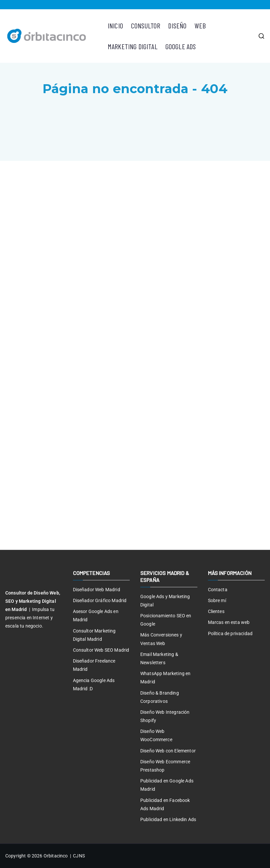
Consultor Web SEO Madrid (101, 650)
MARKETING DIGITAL (133, 46)
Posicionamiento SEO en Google (166, 620)
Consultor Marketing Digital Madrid (94, 635)
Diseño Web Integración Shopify (165, 716)
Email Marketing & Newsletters (159, 658)
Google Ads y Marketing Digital (165, 601)
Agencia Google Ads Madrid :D (94, 685)
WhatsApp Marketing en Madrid (165, 678)
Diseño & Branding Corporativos (160, 697)
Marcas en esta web (229, 622)
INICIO (115, 25)
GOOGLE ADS (181, 46)
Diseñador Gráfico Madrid (100, 600)
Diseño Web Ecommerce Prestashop (165, 766)
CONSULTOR (146, 25)
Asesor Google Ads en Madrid (96, 615)
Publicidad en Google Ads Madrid (167, 785)
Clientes (216, 611)
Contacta (218, 590)
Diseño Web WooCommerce (156, 735)
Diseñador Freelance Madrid (94, 665)
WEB (200, 25)
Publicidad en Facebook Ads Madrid (165, 804)
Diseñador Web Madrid (97, 590)
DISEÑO (177, 25)
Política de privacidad (230, 633)
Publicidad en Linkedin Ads (168, 819)
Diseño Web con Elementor (168, 751)
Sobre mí (217, 600)
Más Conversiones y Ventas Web (161, 639)
